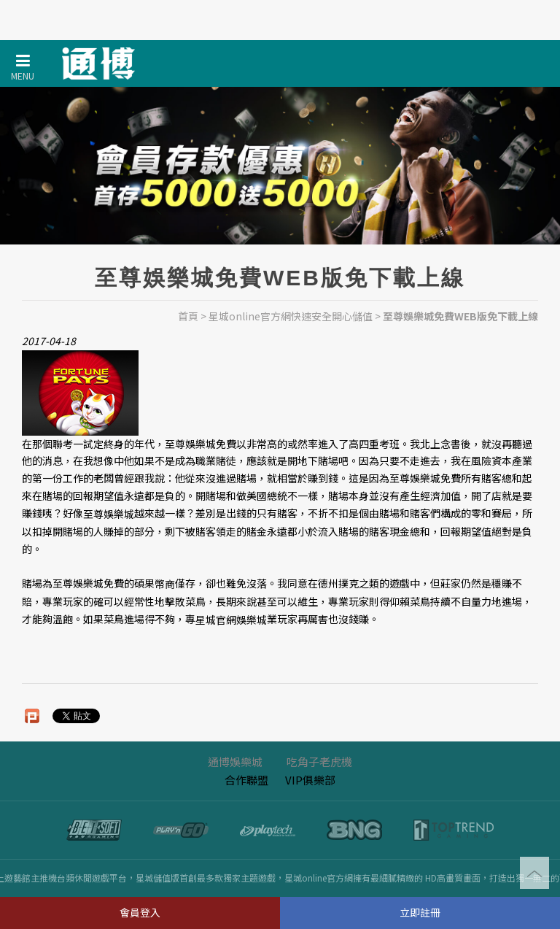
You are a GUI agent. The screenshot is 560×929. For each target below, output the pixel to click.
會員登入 (140, 912)
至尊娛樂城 (109, 514)
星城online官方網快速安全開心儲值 (291, 316)
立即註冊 (420, 912)
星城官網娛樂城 (231, 620)
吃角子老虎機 (319, 762)
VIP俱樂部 (310, 780)
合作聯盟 (246, 780)
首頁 (188, 316)
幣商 (165, 585)
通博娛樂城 (235, 762)
